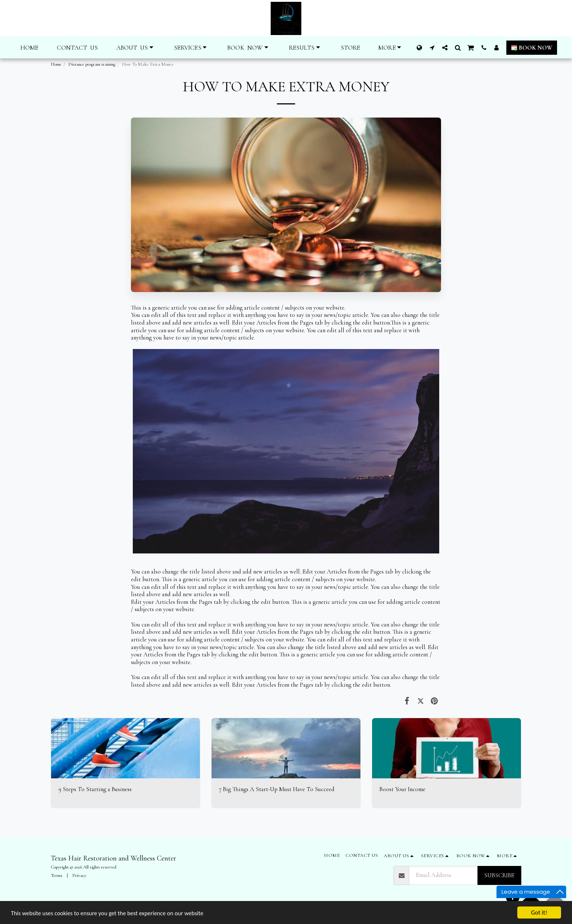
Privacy (79, 875)
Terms (57, 875)
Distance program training (92, 64)
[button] (136, 48)
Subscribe (499, 875)
